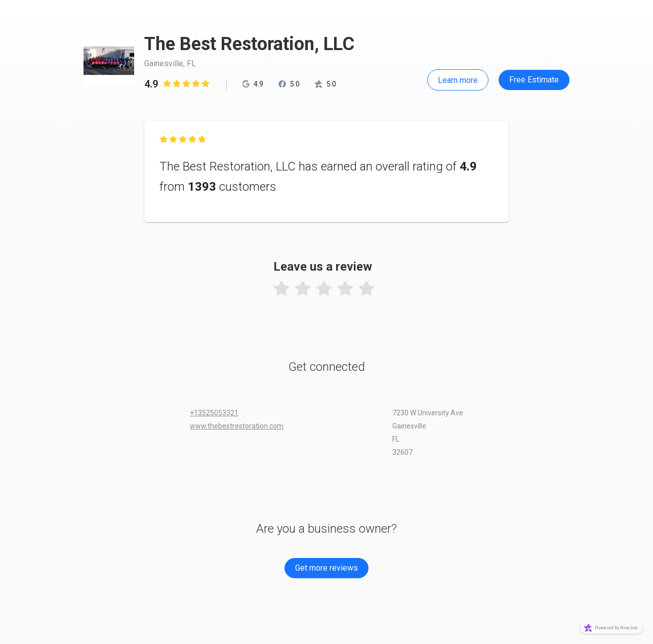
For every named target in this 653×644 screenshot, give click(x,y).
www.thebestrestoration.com (237, 426)
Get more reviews (327, 568)
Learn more (458, 80)
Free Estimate (534, 80)
